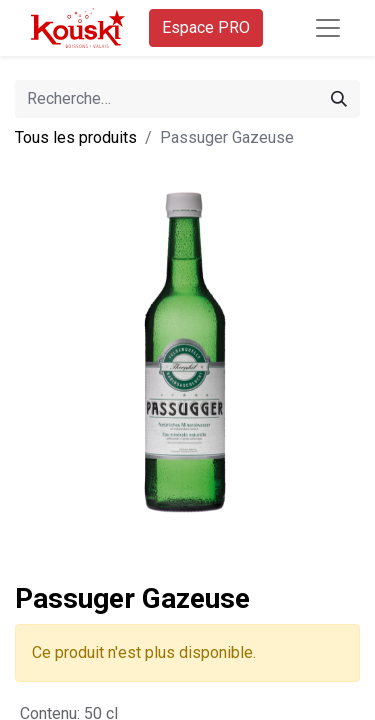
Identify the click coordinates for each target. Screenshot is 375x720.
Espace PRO (206, 27)
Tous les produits (76, 137)
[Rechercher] (339, 99)
